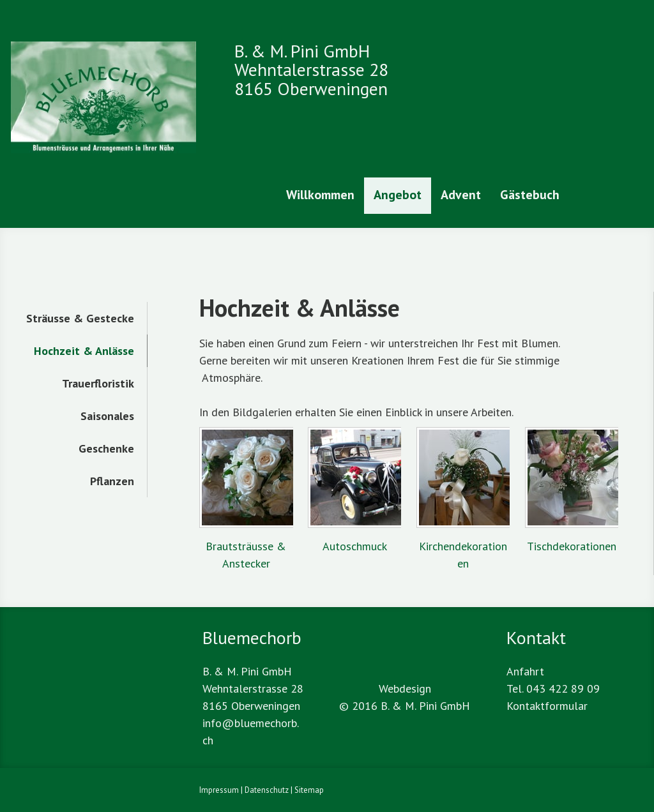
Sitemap (309, 790)
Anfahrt (525, 671)
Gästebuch (530, 195)
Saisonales (107, 416)
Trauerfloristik (98, 383)
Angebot (398, 195)
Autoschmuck (355, 546)
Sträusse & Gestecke (80, 318)
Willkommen (320, 195)
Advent (461, 195)
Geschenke (106, 448)
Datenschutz (267, 790)
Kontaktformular (547, 706)
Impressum (219, 790)
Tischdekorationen (572, 546)
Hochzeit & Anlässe (84, 351)
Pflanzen (112, 481)
